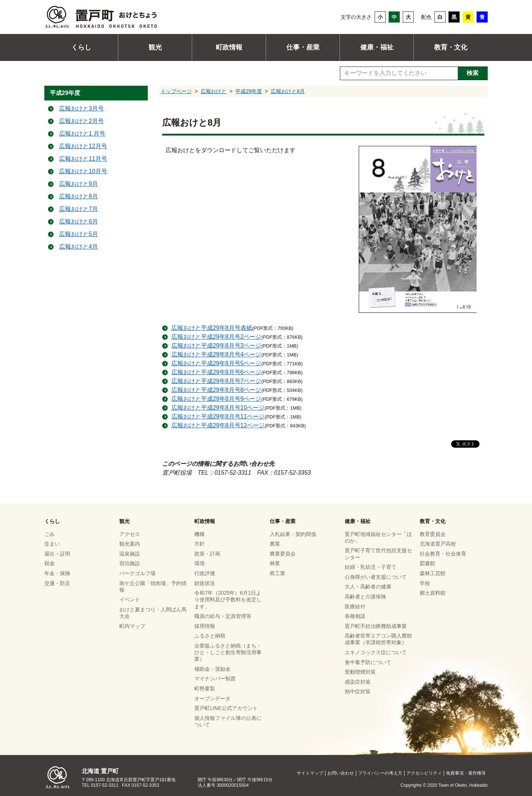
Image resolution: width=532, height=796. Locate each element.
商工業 (277, 573)
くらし (81, 47)
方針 (199, 544)
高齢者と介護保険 (365, 597)
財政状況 (205, 583)
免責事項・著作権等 (466, 773)
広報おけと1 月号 (82, 134)
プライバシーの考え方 (380, 773)
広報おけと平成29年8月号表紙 (212, 328)
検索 (473, 73)
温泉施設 (130, 554)
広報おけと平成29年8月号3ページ (216, 346)
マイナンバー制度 (215, 679)
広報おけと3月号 (81, 109)
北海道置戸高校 (438, 544)
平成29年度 (249, 91)
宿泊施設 (130, 564)
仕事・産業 (303, 47)
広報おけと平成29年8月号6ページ (216, 372)
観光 (155, 47)
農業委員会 (283, 554)
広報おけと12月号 (83, 146)
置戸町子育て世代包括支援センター (378, 554)
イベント (130, 600)
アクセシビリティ (424, 773)
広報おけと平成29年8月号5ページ (216, 363)
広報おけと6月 (79, 222)
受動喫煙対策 (360, 672)
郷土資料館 (433, 593)
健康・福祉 (377, 47)
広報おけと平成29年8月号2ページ (216, 337)
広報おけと (214, 91)
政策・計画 (207, 554)
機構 (199, 534)
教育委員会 (433, 534)
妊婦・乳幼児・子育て (371, 567)
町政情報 (229, 47)
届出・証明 (57, 554)
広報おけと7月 (79, 209)
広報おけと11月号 (83, 159)
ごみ (50, 534)
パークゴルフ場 (137, 573)
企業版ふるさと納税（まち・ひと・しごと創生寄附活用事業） (228, 652)
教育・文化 (451, 47)
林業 (275, 564)
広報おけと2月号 (81, 121)
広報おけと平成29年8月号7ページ (216, 381)
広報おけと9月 (79, 184)
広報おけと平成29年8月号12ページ (218, 425)
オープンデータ (212, 698)
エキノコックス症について (376, 652)
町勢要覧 (205, 689)
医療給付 (355, 607)
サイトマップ (310, 773)
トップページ (176, 91)
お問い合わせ (341, 773)
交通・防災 (57, 583)
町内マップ (132, 626)
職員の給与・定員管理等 (223, 616)
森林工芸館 (433, 573)
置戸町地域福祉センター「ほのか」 (378, 537)
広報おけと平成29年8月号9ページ (216, 399)
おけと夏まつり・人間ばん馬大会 (153, 613)
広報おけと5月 (79, 234)
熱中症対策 (358, 692)
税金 (50, 564)
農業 (275, 544)
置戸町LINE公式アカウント (226, 708)
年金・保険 (57, 573)
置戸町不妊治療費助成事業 (376, 626)
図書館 (427, 564)
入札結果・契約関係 (293, 534)
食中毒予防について (368, 662)
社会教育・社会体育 (443, 554)
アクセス (130, 534)
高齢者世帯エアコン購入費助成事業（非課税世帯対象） (378, 639)
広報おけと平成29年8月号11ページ (218, 416)
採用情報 (205, 626)
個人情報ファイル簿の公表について (228, 721)
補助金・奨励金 (212, 669)
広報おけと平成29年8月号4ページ (216, 354)
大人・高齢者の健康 (368, 587)
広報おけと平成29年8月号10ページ (218, 408)
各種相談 (355, 616)
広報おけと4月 (79, 247)
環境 (199, 564)
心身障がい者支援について (376, 577)
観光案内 (130, 544)
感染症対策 (358, 682)
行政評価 (205, 573)
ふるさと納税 (210, 636)
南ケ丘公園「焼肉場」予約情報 (153, 587)
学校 (425, 583)
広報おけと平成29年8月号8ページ (216, 390)
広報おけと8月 (288, 91)
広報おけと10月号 (83, 172)
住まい (52, 544)
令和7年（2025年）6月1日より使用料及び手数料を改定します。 (228, 599)
